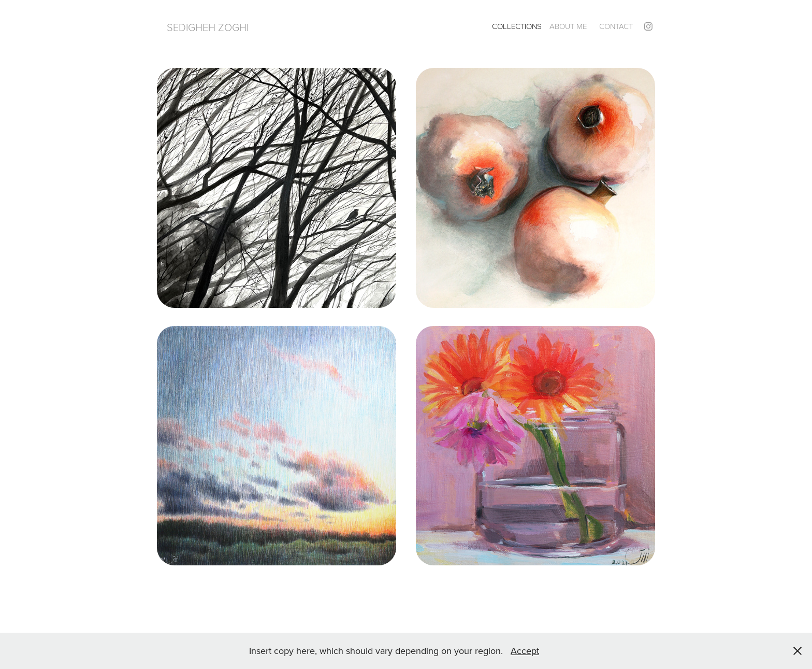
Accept (525, 651)
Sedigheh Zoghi (208, 27)
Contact (616, 26)
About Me (568, 26)
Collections (517, 26)
